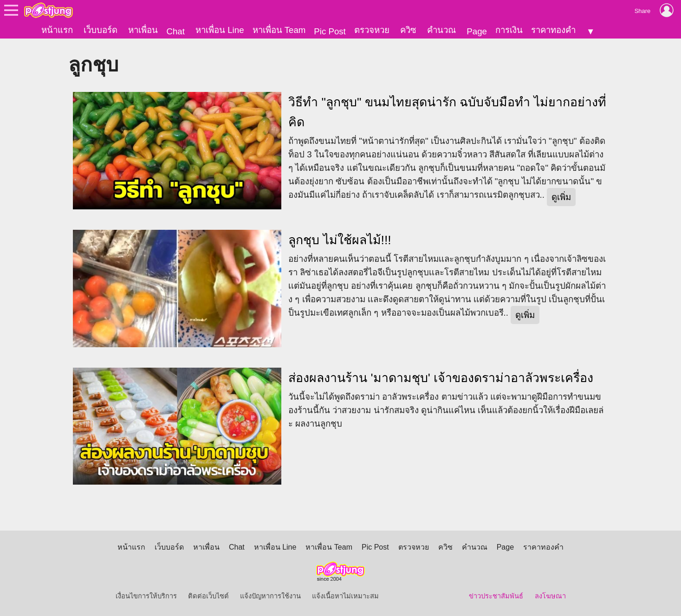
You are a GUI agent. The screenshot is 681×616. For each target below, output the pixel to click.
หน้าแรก (57, 30)
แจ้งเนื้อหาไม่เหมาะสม (345, 596)
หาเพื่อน (143, 30)
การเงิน (509, 30)
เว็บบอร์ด (101, 30)
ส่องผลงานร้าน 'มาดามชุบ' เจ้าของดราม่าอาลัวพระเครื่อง (441, 377)
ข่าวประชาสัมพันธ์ (496, 596)
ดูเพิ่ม (561, 197)
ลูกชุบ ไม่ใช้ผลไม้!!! (340, 240)
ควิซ (408, 30)
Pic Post (330, 31)
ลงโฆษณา (550, 596)
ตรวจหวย (372, 30)
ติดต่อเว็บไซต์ (208, 596)
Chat (175, 31)
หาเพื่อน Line (220, 30)
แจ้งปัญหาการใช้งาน (270, 596)
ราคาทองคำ (553, 30)
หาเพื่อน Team (279, 30)
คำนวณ (441, 30)
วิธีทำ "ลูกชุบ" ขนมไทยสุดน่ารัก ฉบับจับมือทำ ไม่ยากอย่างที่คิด (447, 112)
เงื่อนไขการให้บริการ (146, 596)
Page (477, 31)
